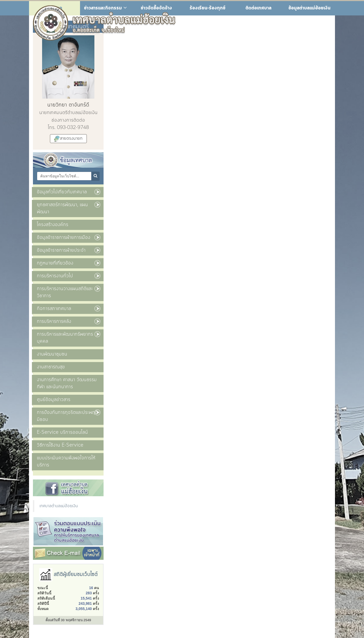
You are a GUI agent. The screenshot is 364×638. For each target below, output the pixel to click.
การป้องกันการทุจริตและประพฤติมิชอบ (67, 416)
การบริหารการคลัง (54, 321)
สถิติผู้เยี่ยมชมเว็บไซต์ (76, 575)
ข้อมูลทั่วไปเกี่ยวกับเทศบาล (62, 192)
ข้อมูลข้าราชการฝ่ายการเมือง (64, 238)
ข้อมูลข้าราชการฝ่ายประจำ (61, 250)
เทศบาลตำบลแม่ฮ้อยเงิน (59, 506)
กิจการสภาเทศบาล (54, 309)
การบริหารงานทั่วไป (55, 276)
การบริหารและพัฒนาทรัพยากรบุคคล (65, 338)
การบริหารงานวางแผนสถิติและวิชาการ (65, 292)
